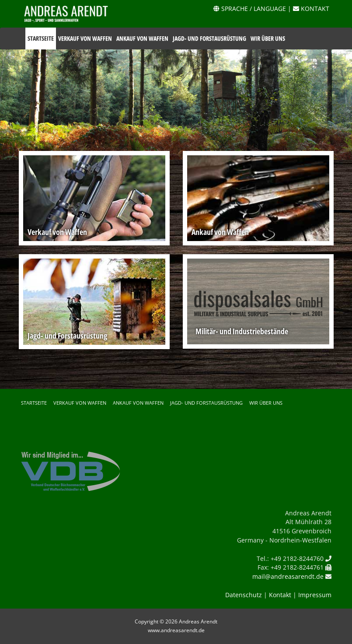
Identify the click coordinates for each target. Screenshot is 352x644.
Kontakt (280, 595)
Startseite (41, 38)
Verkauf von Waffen (85, 38)
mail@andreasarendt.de (288, 576)
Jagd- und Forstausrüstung (209, 38)
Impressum (315, 595)
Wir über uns (268, 38)
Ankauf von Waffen (142, 38)
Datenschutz (244, 595)
